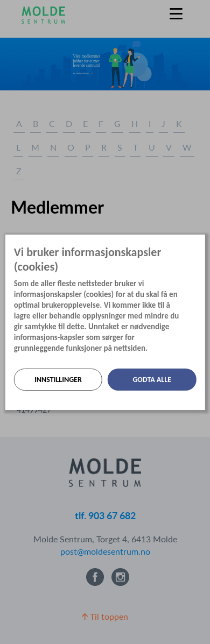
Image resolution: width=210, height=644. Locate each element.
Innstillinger (58, 380)
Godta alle (152, 380)
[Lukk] (201, 243)
